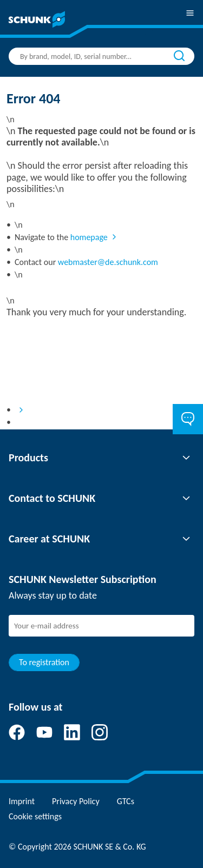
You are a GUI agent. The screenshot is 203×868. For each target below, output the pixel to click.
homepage (89, 237)
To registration (44, 662)
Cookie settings (35, 816)
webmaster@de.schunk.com (108, 262)
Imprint (22, 801)
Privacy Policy (76, 801)
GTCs (126, 801)
